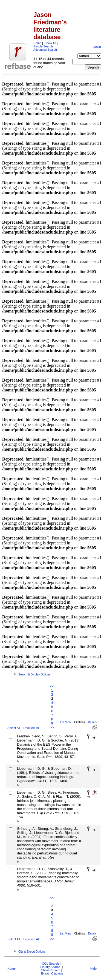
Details (92, 722)
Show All (50, 43)
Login (97, 47)
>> (52, 727)
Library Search (50, 967)
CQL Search (50, 964)
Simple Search (43, 46)
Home (37, 43)
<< (52, 686)
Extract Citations (52, 973)
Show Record (50, 970)
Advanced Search (45, 50)
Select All (14, 728)
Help (93, 968)
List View (66, 722)
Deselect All (31, 728)
